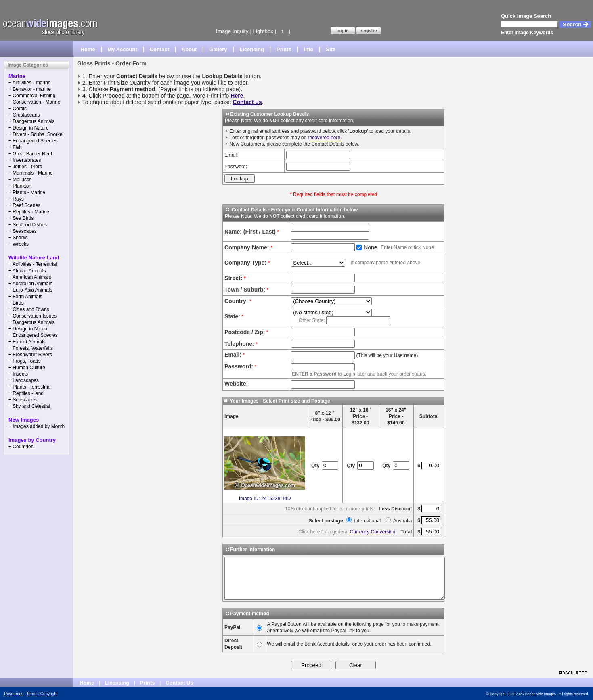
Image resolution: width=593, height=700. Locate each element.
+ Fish (15, 147)
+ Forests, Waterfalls (31, 348)
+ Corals (18, 109)
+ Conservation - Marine (34, 102)
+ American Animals (30, 277)
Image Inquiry (232, 31)
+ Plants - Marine (27, 192)
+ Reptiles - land (26, 393)
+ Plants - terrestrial (29, 387)
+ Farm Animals (25, 297)
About (189, 49)
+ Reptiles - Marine (29, 212)
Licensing (252, 49)
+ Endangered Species (33, 141)
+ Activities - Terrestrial (33, 264)
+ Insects (18, 374)
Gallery (218, 49)
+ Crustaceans (24, 115)
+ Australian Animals (30, 284)
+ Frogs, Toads (25, 361)
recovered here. (325, 138)
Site (331, 49)
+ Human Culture (27, 368)
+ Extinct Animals (27, 342)
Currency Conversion (372, 532)
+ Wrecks (19, 244)
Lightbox (263, 31)
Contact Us (179, 683)
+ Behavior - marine (30, 89)
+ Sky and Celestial (29, 406)
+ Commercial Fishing (32, 96)
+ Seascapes (23, 231)
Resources (14, 694)
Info (309, 49)
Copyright (49, 694)
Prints (284, 49)
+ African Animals (27, 271)
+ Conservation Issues (32, 316)
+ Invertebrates (25, 160)
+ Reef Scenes (24, 205)
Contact (159, 49)
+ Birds (16, 303)
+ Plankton (20, 186)
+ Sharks (18, 238)
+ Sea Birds (21, 218)
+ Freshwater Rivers (30, 355)
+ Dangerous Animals (31, 121)
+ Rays (16, 199)
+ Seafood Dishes (28, 225)
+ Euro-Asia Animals (30, 290)
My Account (123, 49)
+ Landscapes (24, 380)
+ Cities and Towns (29, 309)
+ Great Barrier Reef (30, 154)
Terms (32, 694)
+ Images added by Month (37, 426)
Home (88, 49)
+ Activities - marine (29, 83)
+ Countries (21, 447)
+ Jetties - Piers (25, 167)
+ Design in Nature (29, 128)
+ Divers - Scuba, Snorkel (36, 134)
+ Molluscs (20, 180)
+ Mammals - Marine (31, 173)
